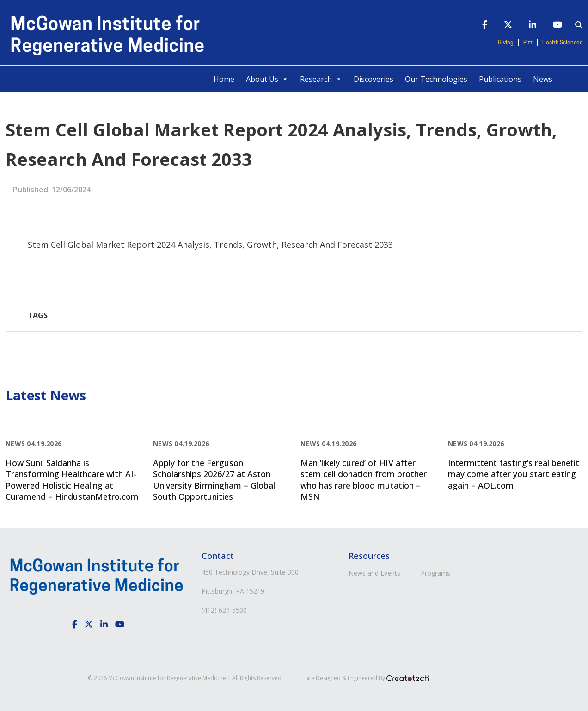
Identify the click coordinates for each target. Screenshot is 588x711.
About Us (267, 79)
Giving (506, 43)
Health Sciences (562, 43)
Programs (435, 573)
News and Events (374, 573)
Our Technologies (436, 79)
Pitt (528, 43)
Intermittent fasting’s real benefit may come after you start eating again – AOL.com (514, 474)
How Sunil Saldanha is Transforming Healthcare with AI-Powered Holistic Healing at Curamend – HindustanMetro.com (72, 480)
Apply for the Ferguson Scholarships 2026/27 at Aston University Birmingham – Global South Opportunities (214, 480)
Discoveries (374, 79)
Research (321, 79)
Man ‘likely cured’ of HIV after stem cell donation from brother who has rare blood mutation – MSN (364, 480)
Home (224, 79)
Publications (500, 79)
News (543, 79)
